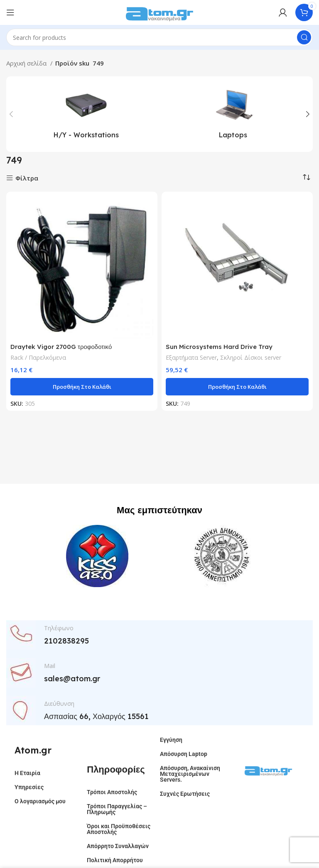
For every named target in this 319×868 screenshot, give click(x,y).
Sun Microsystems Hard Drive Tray (219, 347)
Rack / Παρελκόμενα (38, 357)
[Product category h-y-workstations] (86, 114)
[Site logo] (159, 12)
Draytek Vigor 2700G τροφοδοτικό (61, 347)
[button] (82, 387)
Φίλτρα (27, 178)
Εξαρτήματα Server (191, 357)
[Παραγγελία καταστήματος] (307, 177)
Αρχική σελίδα (27, 63)
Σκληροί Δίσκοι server (251, 357)
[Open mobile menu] (10, 12)
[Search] (159, 37)
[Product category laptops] (233, 114)
